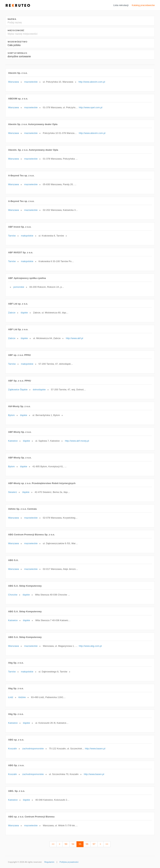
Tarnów (12, 236)
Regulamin (49, 862)
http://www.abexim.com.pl (92, 82)
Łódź (11, 697)
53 (66, 844)
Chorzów (13, 595)
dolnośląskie (39, 390)
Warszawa (14, 82)
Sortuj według (17, 53)
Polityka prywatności (69, 862)
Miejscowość (16, 30)
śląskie (24, 313)
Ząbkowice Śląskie (18, 390)
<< (53, 844)
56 (87, 844)
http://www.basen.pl (95, 749)
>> (107, 844)
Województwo (17, 42)
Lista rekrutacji (121, 5)
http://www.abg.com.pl (90, 646)
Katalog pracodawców (143, 5)
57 (94, 844)
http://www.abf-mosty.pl (77, 441)
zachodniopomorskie (33, 749)
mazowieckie (31, 82)
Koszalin (13, 749)
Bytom (11, 415)
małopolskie (27, 236)
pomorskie (19, 287)
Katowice (13, 441)
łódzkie (22, 697)
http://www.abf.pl (75, 338)
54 (73, 844)
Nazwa (12, 19)
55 (80, 844)
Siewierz (13, 492)
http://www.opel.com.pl (91, 107)
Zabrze (12, 313)
